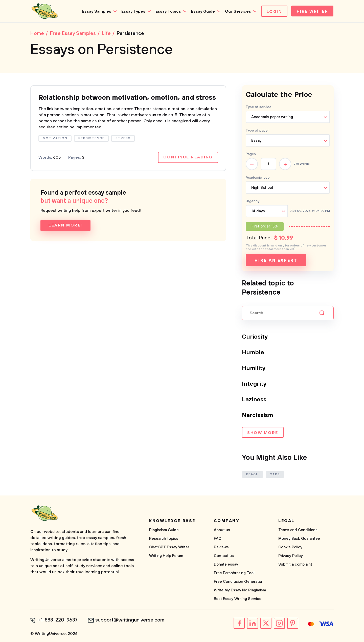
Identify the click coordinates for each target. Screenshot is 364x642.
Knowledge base (172, 521)
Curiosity (255, 337)
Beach (253, 475)
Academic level (258, 178)
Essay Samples (95, 11)
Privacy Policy (291, 556)
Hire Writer (312, 12)
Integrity (255, 384)
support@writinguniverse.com (131, 621)
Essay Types (132, 11)
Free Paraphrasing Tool (234, 574)
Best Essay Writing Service (238, 599)
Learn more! (65, 236)
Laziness (254, 400)
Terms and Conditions (298, 531)
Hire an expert (276, 261)
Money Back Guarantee (299, 539)
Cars (275, 475)
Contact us (224, 556)
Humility (254, 369)
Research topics (164, 539)
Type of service (259, 108)
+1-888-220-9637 (58, 621)
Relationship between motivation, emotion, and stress (121, 103)
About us (222, 531)
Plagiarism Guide (164, 531)
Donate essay (226, 565)
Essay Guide (201, 11)
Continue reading (188, 168)
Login (273, 12)
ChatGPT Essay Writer (169, 548)
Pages (251, 155)
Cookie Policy (290, 548)
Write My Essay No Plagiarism (240, 591)
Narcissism (258, 416)
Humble (253, 353)
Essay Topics (167, 11)
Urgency (253, 202)
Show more (263, 433)
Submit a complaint (295, 565)
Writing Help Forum (166, 556)
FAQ (218, 539)
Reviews (221, 548)
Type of (257, 131)
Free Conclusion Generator (238, 582)
